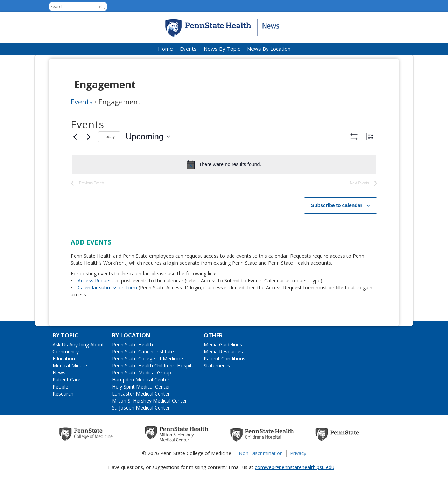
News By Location (269, 49)
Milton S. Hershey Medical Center (149, 421)
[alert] (224, 165)
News (59, 393)
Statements (217, 386)
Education (64, 379)
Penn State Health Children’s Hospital (154, 386)
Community (66, 372)
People (60, 407)
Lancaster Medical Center (141, 414)
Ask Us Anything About (78, 365)
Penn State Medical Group (142, 393)
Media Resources (223, 372)
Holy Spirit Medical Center (141, 407)
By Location (131, 356)
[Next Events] (89, 137)
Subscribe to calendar (337, 226)
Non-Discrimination (261, 474)
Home (165, 49)
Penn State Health (132, 365)
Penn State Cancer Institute (143, 372)
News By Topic (222, 49)
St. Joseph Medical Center (141, 428)
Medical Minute (70, 386)
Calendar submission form (107, 308)
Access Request (96, 301)
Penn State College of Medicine (148, 379)
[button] (102, 6)
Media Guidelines (223, 365)
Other (213, 356)
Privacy (298, 474)
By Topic (65, 356)
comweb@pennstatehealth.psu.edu (295, 488)
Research (63, 414)
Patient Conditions (225, 379)
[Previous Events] (75, 137)
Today (109, 137)
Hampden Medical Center (141, 400)
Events (188, 49)
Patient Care (66, 400)
